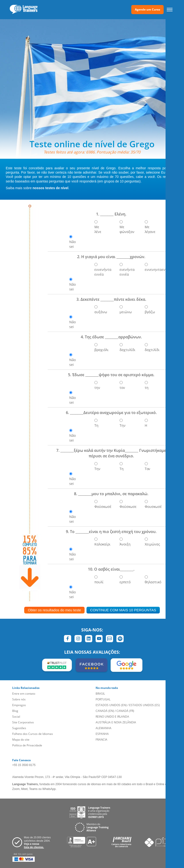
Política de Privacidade (27, 745)
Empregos (19, 705)
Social (16, 717)
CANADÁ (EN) (105, 711)
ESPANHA (102, 734)
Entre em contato (24, 694)
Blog (15, 711)
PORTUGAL (103, 699)
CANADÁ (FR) (125, 711)
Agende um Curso (147, 9)
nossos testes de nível (50, 188)
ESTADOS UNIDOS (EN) (111, 705)
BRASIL (100, 694)
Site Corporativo (23, 722)
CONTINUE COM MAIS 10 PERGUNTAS (123, 610)
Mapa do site (21, 740)
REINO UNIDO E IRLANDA (112, 717)
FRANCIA (101, 740)
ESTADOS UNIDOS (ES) (144, 705)
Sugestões (19, 728)
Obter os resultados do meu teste (54, 610)
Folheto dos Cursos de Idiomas (33, 734)
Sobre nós (19, 699)
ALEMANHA (103, 728)
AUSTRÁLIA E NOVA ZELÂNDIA (116, 722)
